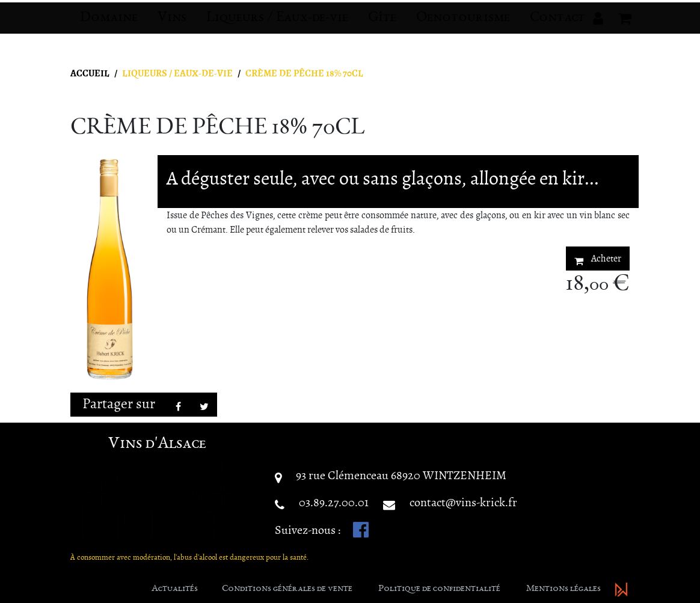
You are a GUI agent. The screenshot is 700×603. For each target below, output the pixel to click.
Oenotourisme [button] (463, 28)
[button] (598, 28)
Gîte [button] (382, 28)
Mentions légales (563, 589)
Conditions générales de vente (287, 589)
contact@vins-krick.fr (463, 502)
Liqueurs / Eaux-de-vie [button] (277, 28)
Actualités (175, 589)
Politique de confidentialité (439, 589)
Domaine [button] (109, 28)
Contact (557, 28)
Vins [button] (172, 28)
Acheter (598, 259)
